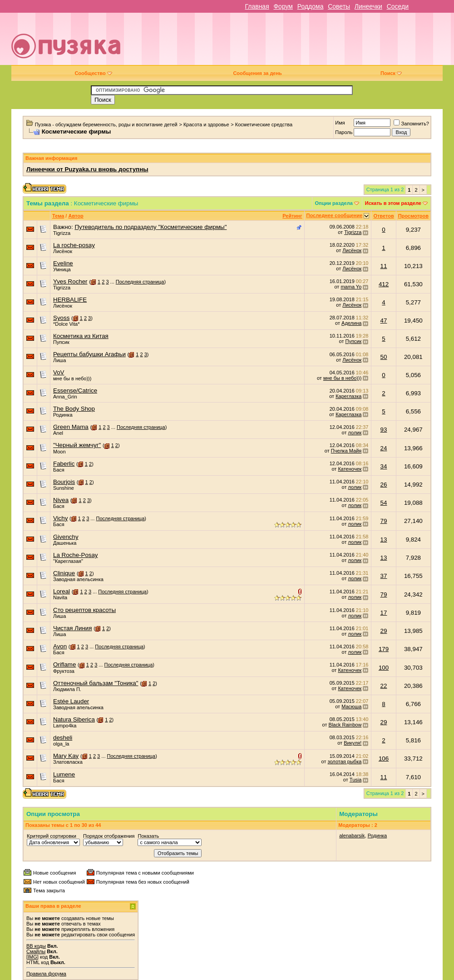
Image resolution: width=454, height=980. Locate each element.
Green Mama (71, 427)
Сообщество (93, 73)
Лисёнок (63, 251)
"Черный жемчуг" (77, 445)
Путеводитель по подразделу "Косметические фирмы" (151, 227)
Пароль (344, 132)
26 (384, 485)
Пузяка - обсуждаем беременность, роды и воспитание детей (106, 124)
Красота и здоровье (206, 124)
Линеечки (368, 6)
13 (384, 540)
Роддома (311, 6)
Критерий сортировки (52, 836)
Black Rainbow (345, 725)
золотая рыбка (345, 761)
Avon (60, 646)
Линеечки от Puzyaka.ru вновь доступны (87, 169)
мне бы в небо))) (72, 378)
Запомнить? (411, 124)
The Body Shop (74, 409)
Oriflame (64, 664)
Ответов (383, 216)
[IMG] (32, 957)
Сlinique (64, 573)
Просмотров (413, 216)
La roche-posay (74, 245)
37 (384, 576)
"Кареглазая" (68, 561)
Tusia (356, 780)
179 (384, 649)
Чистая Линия (73, 628)
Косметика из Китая (81, 336)
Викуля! (353, 743)
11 (384, 266)
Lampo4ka (65, 726)
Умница (62, 269)
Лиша (59, 360)
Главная (257, 6)
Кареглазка (348, 396)
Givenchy (66, 537)
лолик (355, 433)
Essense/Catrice (75, 391)
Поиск (391, 73)
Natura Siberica (74, 719)
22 (384, 686)
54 (384, 503)
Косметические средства (264, 124)
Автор (76, 216)
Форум (283, 6)
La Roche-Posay (76, 555)
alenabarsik (352, 836)
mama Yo (351, 287)
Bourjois (64, 482)
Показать (148, 836)
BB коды (36, 946)
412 (384, 284)
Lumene (64, 774)
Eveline (63, 263)
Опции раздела (334, 203)
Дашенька (65, 543)
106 (384, 759)
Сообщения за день (257, 73)
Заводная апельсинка (78, 579)
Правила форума (46, 974)
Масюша (351, 706)
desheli (63, 738)
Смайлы (36, 951)
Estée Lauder (71, 701)
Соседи (398, 6)
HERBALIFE (70, 300)
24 (384, 448)
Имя (340, 123)
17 (384, 613)
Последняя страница (140, 282)
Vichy (60, 518)
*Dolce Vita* (67, 324)
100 (384, 668)
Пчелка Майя (346, 451)
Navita (60, 597)
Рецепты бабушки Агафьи (89, 354)
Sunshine (64, 488)
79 (384, 521)
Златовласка (68, 762)
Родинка (63, 415)
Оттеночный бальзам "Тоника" (96, 683)
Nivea (61, 500)
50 (384, 357)
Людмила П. (67, 689)
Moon (59, 452)
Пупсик (61, 342)
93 (384, 430)
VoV (59, 372)
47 (384, 321)
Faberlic (64, 464)
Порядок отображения (109, 836)
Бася (59, 470)
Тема (58, 216)
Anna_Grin (65, 397)
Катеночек (350, 469)
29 (384, 631)
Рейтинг (292, 216)
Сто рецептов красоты (84, 610)
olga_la (61, 744)
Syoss (61, 318)
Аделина (351, 323)
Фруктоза (64, 671)
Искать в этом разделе (393, 203)
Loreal (62, 591)
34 (384, 466)
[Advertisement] (298, 42)
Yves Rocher (70, 281)
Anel (58, 433)
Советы (339, 6)
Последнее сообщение (335, 215)
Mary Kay (66, 756)
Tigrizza (62, 233)
